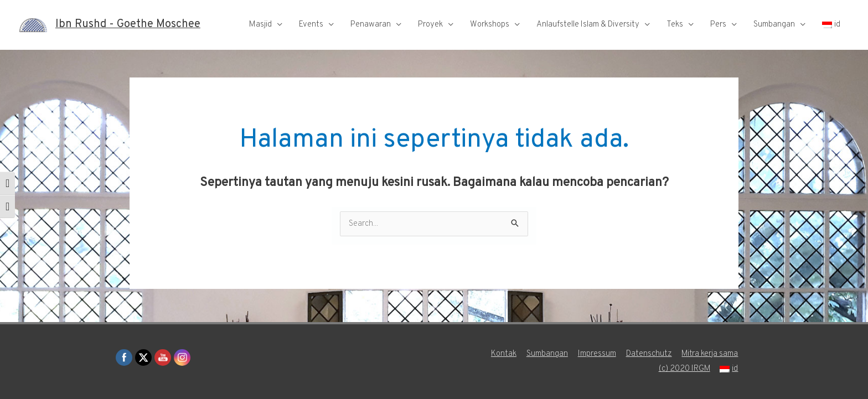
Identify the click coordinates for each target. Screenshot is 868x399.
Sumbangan (774, 25)
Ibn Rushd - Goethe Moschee (128, 25)
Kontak (503, 354)
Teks (675, 25)
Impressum (596, 354)
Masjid (260, 25)
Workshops (490, 25)
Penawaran (371, 25)
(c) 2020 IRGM (684, 369)
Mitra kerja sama (710, 354)
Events (311, 25)
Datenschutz (649, 354)
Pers (718, 25)
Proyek (430, 25)
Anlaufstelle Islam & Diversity (588, 25)
